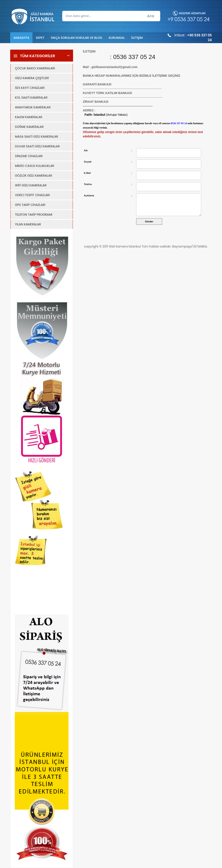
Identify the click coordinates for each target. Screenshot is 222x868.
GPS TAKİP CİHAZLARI (30, 205)
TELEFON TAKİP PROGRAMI (34, 215)
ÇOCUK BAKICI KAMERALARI (35, 68)
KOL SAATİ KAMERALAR (31, 98)
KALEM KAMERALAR (29, 117)
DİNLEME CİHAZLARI (29, 156)
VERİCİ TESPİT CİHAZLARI (32, 195)
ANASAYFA (21, 38)
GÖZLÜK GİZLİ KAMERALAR (33, 176)
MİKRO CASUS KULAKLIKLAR (35, 166)
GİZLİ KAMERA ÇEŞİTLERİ (32, 78)
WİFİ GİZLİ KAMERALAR (31, 185)
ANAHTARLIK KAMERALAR (33, 107)
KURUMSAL (117, 38)
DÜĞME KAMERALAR (29, 127)
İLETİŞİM (137, 38)
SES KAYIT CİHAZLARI (30, 88)
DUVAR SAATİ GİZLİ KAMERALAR (37, 146)
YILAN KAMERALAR (28, 224)
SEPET (40, 38)
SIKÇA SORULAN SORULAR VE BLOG (77, 38)
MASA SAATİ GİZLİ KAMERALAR (37, 137)
